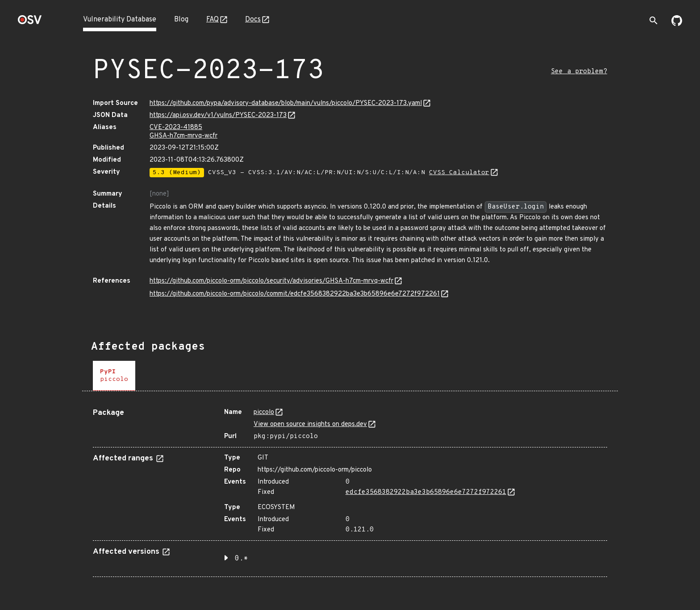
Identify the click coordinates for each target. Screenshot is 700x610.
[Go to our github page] (677, 24)
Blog (181, 20)
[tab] (114, 376)
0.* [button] (242, 559)
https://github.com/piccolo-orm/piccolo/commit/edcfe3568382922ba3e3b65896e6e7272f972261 (295, 294)
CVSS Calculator (459, 173)
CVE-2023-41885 (176, 127)
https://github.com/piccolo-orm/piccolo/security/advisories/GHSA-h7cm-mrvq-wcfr (271, 281)
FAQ (212, 20)
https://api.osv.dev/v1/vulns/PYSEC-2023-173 (218, 115)
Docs (253, 20)
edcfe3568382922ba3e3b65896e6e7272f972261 (426, 492)
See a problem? (579, 72)
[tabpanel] (350, 489)
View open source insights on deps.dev (310, 424)
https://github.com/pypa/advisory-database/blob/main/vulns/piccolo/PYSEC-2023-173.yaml (286, 103)
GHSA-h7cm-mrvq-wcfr (183, 136)
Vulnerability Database (120, 20)
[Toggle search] (654, 21)
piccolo (264, 412)
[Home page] (30, 23)
